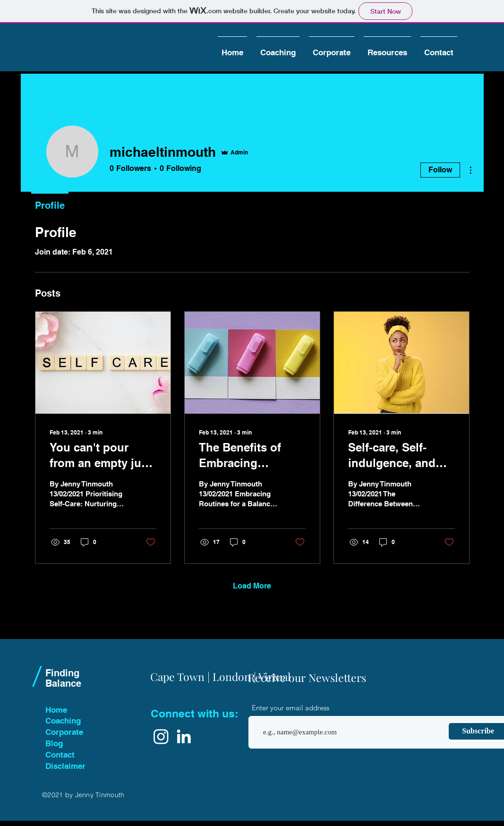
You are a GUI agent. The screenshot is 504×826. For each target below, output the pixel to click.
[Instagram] (161, 736)
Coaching (63, 721)
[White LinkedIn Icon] (184, 736)
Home (56, 710)
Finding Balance (63, 678)
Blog (54, 743)
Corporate (64, 732)
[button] (278, 48)
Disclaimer (65, 766)
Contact (60, 755)
